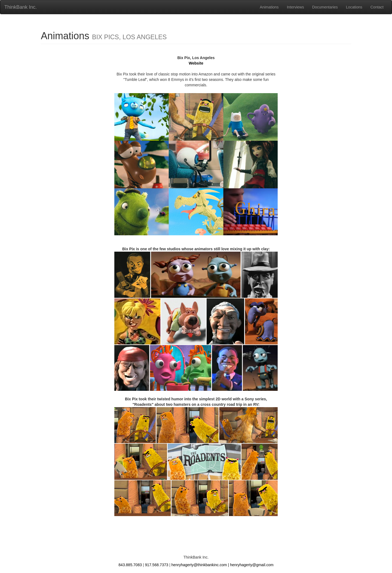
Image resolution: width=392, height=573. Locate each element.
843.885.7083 (130, 565)
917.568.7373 (157, 565)
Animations (269, 7)
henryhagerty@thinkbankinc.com (199, 565)
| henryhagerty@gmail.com (251, 565)
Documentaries (325, 7)
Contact (377, 7)
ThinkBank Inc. (21, 7)
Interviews (295, 7)
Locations (354, 7)
